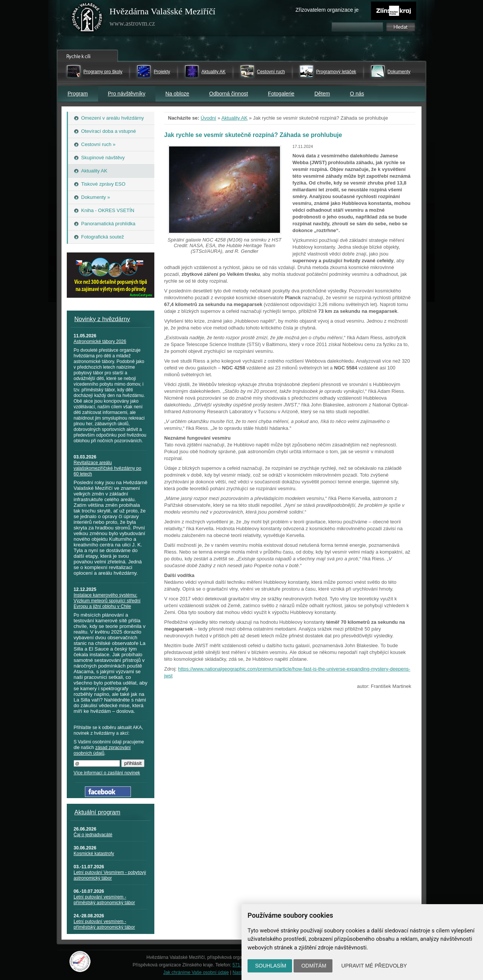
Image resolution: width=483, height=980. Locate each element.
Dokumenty (399, 72)
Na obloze (177, 94)
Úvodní (208, 118)
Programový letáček (336, 72)
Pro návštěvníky (127, 94)
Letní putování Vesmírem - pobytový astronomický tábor (110, 875)
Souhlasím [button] (271, 966)
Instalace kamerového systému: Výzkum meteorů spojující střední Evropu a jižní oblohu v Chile (107, 601)
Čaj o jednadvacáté (93, 835)
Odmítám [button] (314, 966)
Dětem (322, 94)
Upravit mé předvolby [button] (374, 966)
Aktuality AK (214, 72)
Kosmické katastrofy (94, 854)
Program (78, 94)
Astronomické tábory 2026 (100, 342)
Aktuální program (97, 812)
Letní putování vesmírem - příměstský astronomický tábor (104, 900)
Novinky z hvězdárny (102, 319)
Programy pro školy (103, 72)
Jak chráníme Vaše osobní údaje (196, 972)
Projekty (162, 72)
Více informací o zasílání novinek (107, 773)
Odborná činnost (228, 94)
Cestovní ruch (271, 72)
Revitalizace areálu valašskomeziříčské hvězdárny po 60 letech (107, 468)
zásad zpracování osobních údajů (102, 750)
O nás (357, 94)
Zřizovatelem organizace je (327, 10)
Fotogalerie (281, 94)
